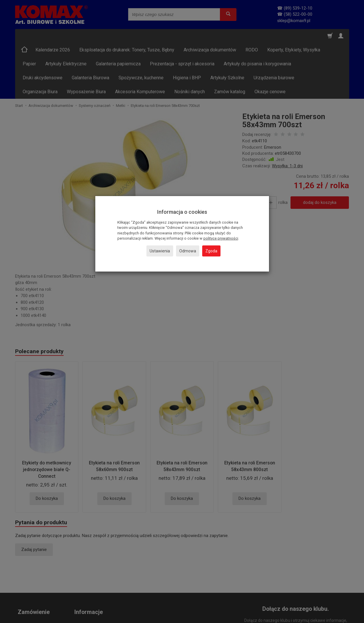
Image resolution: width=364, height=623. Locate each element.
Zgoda (211, 251)
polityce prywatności (221, 238)
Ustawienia (160, 251)
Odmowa (188, 251)
